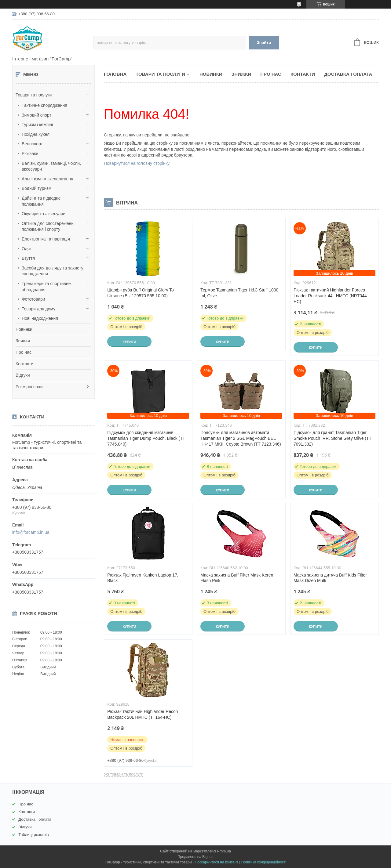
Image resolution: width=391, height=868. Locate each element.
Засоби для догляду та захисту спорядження (53, 271)
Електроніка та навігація (46, 239)
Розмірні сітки (29, 387)
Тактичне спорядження (44, 105)
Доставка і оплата (348, 74)
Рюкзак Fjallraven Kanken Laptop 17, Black (143, 578)
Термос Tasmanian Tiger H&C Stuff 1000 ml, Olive (239, 293)
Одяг (26, 249)
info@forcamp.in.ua (31, 532)
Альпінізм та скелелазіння (48, 179)
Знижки (23, 341)
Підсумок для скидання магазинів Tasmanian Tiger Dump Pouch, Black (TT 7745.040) (146, 438)
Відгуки (23, 375)
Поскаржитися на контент (216, 862)
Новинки (24, 329)
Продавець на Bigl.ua (195, 857)
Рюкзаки (30, 154)
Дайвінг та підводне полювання (41, 201)
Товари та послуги (34, 95)
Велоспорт (32, 144)
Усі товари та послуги (124, 774)
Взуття (28, 258)
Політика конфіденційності (264, 862)
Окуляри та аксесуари (44, 214)
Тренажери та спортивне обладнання (46, 287)
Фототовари (33, 299)
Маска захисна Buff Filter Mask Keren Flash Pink (237, 578)
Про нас (24, 352)
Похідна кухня (36, 134)
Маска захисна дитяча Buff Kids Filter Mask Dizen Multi (330, 578)
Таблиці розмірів (33, 835)
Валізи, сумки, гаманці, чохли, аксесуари (51, 166)
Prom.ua (224, 851)
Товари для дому (38, 309)
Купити (129, 342)
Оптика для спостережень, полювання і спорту (48, 226)
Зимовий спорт (37, 115)
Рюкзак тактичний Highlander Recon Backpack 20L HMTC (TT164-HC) (143, 714)
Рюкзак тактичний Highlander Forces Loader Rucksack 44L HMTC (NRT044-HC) (331, 296)
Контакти (24, 364)
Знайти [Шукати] (264, 43)
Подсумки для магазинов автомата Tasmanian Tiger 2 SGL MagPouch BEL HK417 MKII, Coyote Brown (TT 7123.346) (241, 438)
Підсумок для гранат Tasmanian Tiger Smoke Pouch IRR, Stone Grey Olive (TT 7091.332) (333, 438)
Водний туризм (37, 188)
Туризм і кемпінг (38, 125)
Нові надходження (40, 318)
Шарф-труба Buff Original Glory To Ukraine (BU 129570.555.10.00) (141, 293)
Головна (115, 74)
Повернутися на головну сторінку (137, 163)
